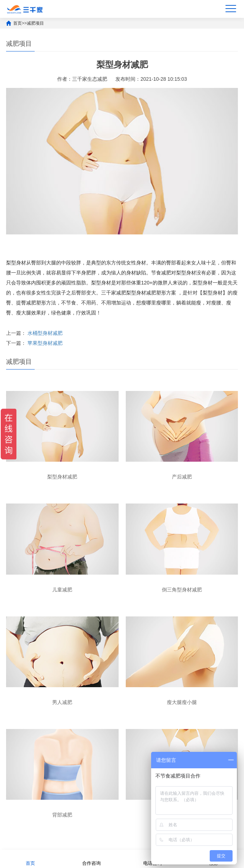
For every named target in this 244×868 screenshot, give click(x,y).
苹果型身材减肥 (45, 343)
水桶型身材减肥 (45, 333)
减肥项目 (35, 23)
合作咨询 (91, 859)
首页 (18, 23)
